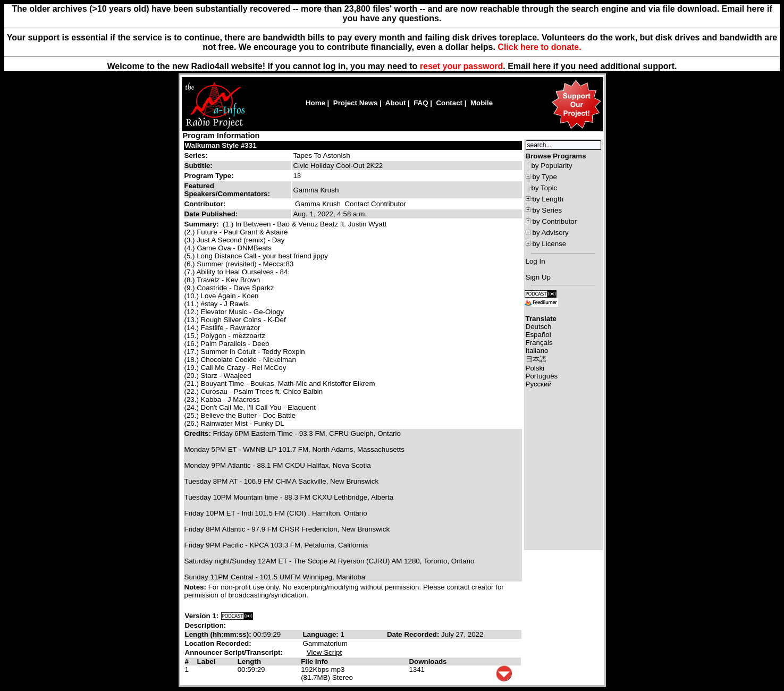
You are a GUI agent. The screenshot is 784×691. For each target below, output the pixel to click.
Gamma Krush (318, 204)
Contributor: (205, 204)
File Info (314, 661)
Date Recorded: (414, 634)
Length (249, 661)
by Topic (545, 188)
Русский (539, 384)
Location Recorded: (218, 643)
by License (550, 244)
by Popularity (552, 166)
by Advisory (551, 233)
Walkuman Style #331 (221, 145)
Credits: (199, 433)
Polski (535, 368)
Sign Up (538, 277)
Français (539, 343)
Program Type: (209, 176)
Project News (356, 103)
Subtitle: (199, 166)
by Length (548, 199)
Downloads (428, 661)
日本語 (536, 359)
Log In (536, 261)
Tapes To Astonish (321, 155)
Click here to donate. (539, 47)
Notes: (196, 587)
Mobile (482, 103)
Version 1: (202, 616)
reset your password (462, 66)
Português (542, 376)
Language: (321, 634)
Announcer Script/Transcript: (234, 652)
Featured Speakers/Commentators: (227, 190)
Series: (196, 155)
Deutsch (539, 327)
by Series (547, 210)
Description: (206, 625)
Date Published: (211, 214)
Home (315, 103)
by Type (545, 177)
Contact (449, 103)
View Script (324, 652)
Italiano (537, 351)
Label (206, 661)
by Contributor (555, 221)
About (396, 103)
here (542, 66)
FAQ (421, 103)
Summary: (203, 224)
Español (538, 335)
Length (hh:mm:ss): (219, 634)
